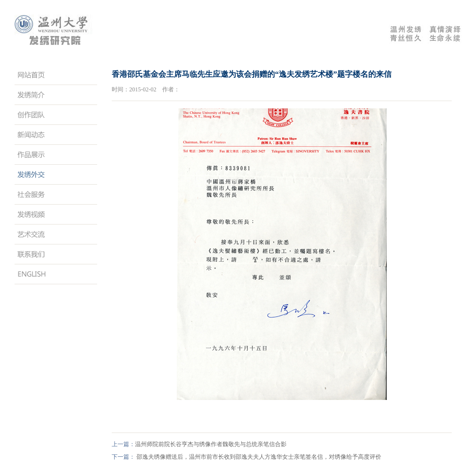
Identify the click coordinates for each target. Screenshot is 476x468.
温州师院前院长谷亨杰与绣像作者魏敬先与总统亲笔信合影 (211, 444)
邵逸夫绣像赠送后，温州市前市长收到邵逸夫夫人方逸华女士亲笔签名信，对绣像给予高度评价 (259, 457)
